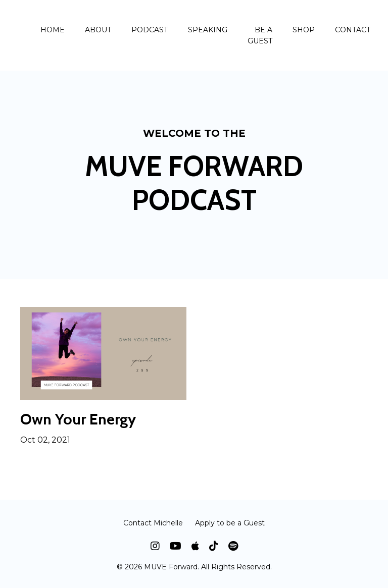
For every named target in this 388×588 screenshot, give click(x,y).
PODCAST (150, 30)
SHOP (304, 30)
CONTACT (353, 30)
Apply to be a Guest (230, 523)
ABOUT (98, 30)
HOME (53, 30)
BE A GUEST (260, 35)
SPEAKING (208, 30)
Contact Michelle (153, 523)
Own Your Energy (78, 419)
